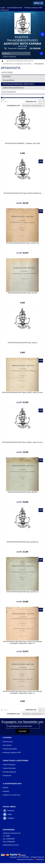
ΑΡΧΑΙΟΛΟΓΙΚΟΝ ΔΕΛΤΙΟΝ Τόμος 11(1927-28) (22, 243)
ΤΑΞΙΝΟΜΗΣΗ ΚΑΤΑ (13, 106)
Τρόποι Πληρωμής (9, 765)
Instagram (11, 818)
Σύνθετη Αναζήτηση (9, 57)
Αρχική (3, 8)
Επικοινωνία (5, 10)
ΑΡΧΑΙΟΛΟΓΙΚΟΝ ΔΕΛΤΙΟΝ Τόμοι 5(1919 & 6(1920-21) (22, 193)
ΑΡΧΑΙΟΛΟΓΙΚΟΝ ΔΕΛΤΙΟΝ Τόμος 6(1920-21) (22, 542)
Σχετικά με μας (8, 742)
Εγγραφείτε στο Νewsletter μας (22, 722)
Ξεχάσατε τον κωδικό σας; (12, 795)
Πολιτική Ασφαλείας (9, 772)
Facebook (11, 811)
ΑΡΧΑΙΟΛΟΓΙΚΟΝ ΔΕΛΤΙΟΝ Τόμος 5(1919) (22, 492)
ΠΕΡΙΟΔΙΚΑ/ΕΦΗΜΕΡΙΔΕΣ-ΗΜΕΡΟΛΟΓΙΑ (20, 61)
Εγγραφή (6, 791)
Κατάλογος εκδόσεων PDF (33, 8)
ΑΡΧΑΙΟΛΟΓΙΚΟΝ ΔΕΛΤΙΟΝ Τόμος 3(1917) (22, 343)
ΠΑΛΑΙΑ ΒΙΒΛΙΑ (9, 80)
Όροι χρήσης (7, 745)
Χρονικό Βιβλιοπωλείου (15, 8)
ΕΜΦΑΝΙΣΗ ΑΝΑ (31, 102)
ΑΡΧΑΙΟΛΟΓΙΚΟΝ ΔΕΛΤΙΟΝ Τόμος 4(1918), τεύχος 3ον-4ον (22, 392)
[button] (38, 3)
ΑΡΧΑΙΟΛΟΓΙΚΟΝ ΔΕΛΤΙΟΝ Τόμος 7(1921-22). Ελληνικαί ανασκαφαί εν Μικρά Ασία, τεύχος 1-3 (22, 692)
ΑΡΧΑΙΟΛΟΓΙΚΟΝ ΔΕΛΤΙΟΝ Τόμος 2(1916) (22, 293)
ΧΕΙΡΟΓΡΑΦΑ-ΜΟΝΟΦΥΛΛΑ (13, 88)
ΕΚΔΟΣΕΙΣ (7, 76)
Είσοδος (6, 788)
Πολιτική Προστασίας (10, 749)
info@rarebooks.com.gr (11, 845)
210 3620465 (35, 48)
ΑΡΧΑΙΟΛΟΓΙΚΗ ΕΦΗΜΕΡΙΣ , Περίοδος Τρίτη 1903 (22, 143)
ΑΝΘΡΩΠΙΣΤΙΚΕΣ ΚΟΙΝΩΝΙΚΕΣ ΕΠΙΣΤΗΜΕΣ (17, 64)
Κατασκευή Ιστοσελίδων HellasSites (31, 859)
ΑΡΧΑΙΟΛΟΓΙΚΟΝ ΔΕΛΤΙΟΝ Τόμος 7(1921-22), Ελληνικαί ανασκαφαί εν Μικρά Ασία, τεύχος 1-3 (22, 642)
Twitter (10, 814)
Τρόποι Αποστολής (9, 768)
